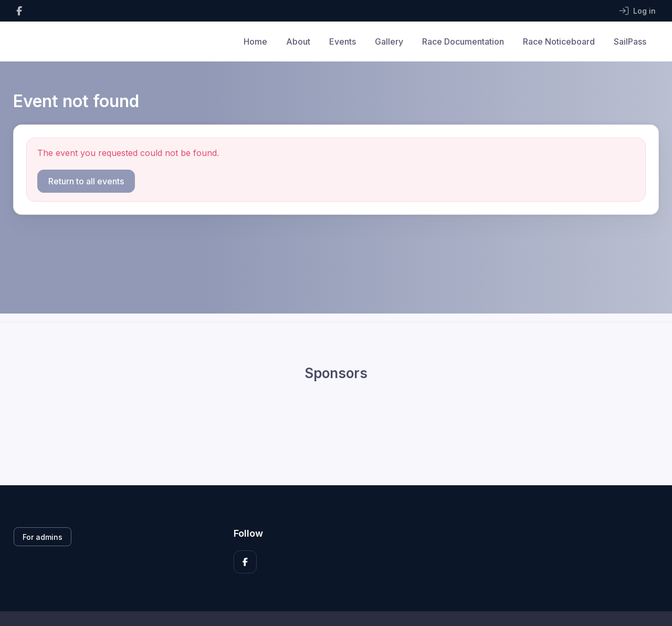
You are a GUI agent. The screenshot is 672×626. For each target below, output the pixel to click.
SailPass (630, 41)
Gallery (389, 41)
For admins (43, 537)
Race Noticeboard (559, 41)
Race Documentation (463, 41)
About (298, 41)
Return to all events (86, 181)
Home (255, 41)
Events (343, 41)
